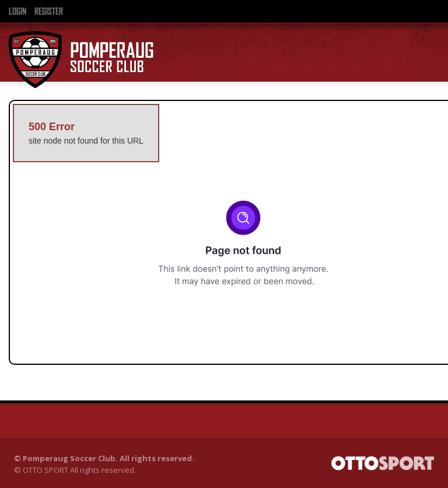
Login (17, 12)
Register (49, 12)
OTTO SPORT (45, 470)
